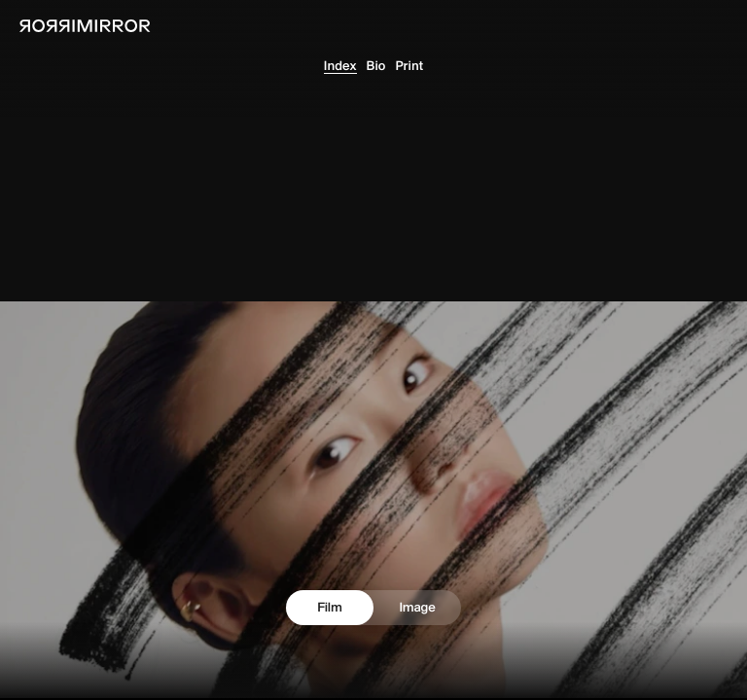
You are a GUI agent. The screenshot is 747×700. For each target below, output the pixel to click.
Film (329, 608)
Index (340, 66)
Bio (376, 66)
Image (417, 608)
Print (410, 66)
